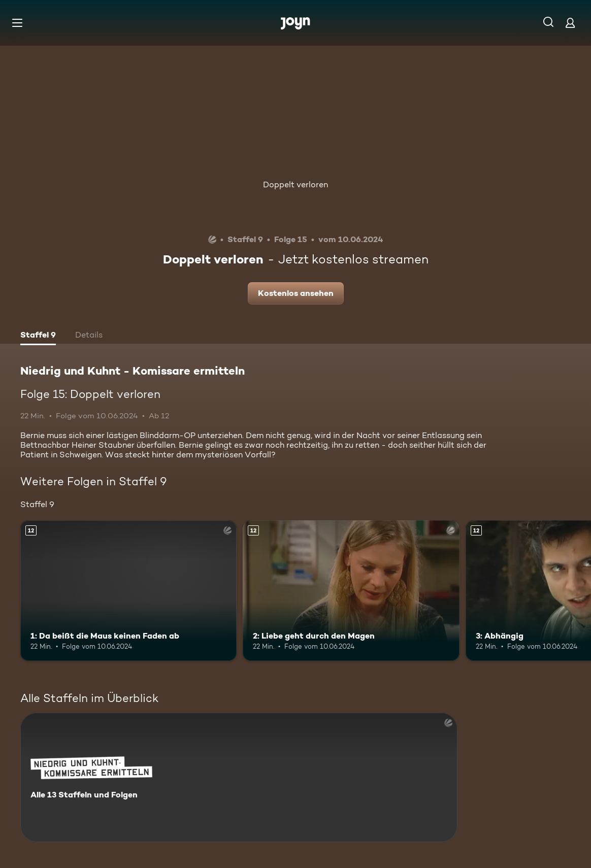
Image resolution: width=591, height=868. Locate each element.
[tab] (38, 336)
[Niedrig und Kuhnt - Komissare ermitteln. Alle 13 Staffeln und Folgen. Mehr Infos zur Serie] (239, 777)
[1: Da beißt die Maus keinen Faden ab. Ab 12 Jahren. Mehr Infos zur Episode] (128, 591)
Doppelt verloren (295, 185)
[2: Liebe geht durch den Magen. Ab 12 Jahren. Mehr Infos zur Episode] (351, 591)
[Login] (570, 23)
